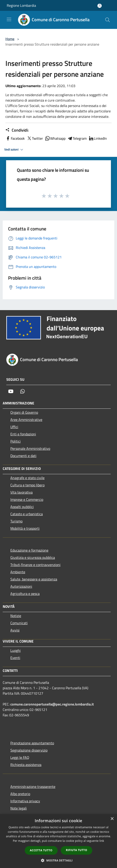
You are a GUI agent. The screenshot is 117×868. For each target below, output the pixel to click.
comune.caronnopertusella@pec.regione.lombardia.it (52, 704)
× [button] (112, 819)
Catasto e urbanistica (27, 514)
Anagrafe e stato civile (27, 478)
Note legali (19, 808)
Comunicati (19, 623)
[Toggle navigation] (9, 19)
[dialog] (58, 841)
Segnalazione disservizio (29, 750)
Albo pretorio (20, 794)
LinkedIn (98, 138)
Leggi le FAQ (20, 757)
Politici (16, 441)
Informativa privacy (25, 801)
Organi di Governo (24, 412)
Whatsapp (55, 138)
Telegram (77, 138)
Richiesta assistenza (26, 765)
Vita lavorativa (21, 492)
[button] (58, 860)
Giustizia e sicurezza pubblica (33, 557)
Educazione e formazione (29, 550)
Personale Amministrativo (30, 448)
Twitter (35, 138)
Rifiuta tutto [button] (77, 850)
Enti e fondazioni (23, 434)
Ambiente (18, 572)
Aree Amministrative (26, 420)
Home (10, 39)
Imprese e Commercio (27, 499)
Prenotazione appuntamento (32, 743)
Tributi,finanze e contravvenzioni (35, 565)
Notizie (16, 616)
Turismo (16, 521)
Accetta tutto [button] (41, 850)
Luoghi (16, 650)
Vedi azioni (14, 150)
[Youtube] (11, 391)
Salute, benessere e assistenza (34, 579)
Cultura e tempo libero (27, 485)
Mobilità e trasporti (25, 528)
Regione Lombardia (21, 5)
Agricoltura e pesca (25, 594)
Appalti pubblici (22, 507)
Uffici (14, 427)
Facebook (15, 138)
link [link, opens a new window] (102, 841)
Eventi (15, 658)
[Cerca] (108, 20)
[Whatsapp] (22, 391)
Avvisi (15, 630)
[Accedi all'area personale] (100, 6)
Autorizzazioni (21, 586)
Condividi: (17, 130)
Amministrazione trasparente (33, 787)
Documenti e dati (23, 456)
